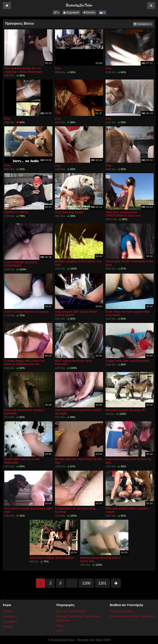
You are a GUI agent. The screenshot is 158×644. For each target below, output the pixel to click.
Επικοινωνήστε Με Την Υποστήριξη (132, 616)
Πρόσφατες (143, 24)
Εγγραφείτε (71, 13)
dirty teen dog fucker (69, 212)
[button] (56, 13)
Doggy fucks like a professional (127, 361)
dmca (60, 626)
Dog (58, 68)
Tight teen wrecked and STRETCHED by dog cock (123, 214)
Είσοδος (89, 13)
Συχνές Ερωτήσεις (122, 611)
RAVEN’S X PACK (16, 212)
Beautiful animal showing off (125, 410)
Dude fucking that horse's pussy (27, 312)
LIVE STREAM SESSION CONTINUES (21, 264)
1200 (86, 583)
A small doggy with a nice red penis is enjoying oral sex (24, 362)
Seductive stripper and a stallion (52, 558)
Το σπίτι (8, 611)
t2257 (60, 631)
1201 (102, 583)
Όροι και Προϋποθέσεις (71, 611)
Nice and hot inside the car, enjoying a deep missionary (23, 70)
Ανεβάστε (9, 616)
